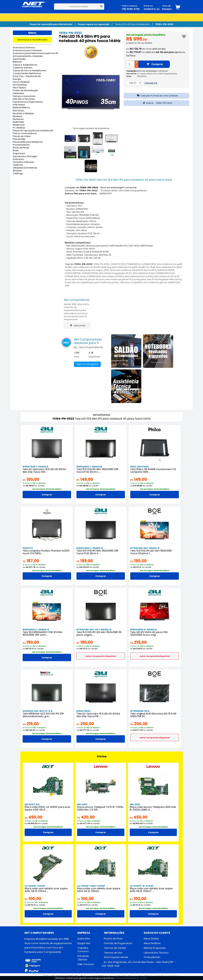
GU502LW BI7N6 (90, 273)
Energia (17, 79)
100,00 (33, 899)
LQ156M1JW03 (149, 264)
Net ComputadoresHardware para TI (88, 341)
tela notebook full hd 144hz (139, 276)
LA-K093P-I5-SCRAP (142, 886)
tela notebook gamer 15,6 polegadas (126, 279)
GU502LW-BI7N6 (166, 270)
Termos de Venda (115, 948)
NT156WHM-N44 (140, 711)
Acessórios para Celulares (27, 51)
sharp (68, 282)
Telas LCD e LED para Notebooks (132, 24)
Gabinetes (18, 93)
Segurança (19, 153)
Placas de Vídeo (22, 136)
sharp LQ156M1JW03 (91, 276)
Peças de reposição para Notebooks (51, 24)
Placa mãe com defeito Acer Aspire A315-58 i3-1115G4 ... (46, 890)
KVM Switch (19, 105)
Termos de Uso (113, 953)
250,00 (85, 724)
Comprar (155, 64)
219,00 (31, 724)
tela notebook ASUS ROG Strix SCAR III (136, 270)
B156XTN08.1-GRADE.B (35, 467)
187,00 (31, 561)
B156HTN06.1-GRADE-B (90, 548)
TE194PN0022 (134, 264)
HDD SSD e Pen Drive (24, 99)
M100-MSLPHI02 (140, 467)
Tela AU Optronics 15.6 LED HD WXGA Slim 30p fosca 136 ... (44, 471)
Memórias (18, 111)
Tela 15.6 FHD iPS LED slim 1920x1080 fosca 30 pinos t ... (151, 552)
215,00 (138, 642)
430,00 (86, 817)
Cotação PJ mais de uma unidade (157, 96)
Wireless (17, 171)
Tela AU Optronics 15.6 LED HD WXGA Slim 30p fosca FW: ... (98, 715)
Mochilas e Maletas (23, 114)
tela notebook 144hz (113, 276)
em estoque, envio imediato (146, 35)
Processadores (21, 145)
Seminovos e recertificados (32, 40)
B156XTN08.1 (84, 711)
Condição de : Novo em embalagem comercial (101, 188)
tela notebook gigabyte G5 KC (115, 273)
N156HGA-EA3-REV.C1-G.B (38, 711)
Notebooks (19, 125)
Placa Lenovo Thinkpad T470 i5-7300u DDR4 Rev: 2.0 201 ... (100, 808)
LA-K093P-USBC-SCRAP (91, 886)
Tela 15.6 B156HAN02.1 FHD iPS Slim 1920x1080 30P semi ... (43, 633)
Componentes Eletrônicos (27, 74)
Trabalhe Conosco (83, 950)
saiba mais (77, 325)
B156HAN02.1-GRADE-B (36, 630)
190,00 (138, 561)
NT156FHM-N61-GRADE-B (145, 548)
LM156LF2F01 (174, 282)
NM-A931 (82, 804)
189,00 (85, 561)
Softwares (18, 159)
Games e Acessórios (24, 96)
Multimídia (18, 122)
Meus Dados (151, 939)
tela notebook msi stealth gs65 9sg (92, 267)
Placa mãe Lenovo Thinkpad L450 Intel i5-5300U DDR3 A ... (153, 808)
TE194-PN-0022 (164, 24)
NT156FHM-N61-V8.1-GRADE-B (94, 630)
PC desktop (19, 128)
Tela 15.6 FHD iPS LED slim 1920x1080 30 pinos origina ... (99, 633)
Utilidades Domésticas (25, 168)
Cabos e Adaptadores (25, 65)
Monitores (18, 119)
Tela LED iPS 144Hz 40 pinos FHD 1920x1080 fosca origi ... (149, 633)
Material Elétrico (21, 108)
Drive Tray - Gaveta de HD (27, 76)
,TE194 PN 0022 (118, 264)
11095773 (28, 548)
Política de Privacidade (126, 978)
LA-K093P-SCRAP (35, 886)
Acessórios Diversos (24, 48)
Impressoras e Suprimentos (28, 102)
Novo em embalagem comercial (152, 71)
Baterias (17, 62)
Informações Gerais (116, 957)
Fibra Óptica (19, 88)
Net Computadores (77, 300)
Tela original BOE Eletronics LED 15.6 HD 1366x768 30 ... (153, 715)
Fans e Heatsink (21, 82)
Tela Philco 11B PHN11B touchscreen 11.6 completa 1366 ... (153, 471)
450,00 (34, 817)
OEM (122, 282)
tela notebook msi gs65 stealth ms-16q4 (134, 267)
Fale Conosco (86, 964)
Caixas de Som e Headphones (29, 71)
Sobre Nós (84, 939)
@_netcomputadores (89, 347)
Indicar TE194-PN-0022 (156, 103)
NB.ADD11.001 (32, 804)
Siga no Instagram (87, 364)
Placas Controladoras (25, 134)
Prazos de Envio (113, 939)
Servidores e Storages (25, 156)
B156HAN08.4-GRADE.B (143, 630)
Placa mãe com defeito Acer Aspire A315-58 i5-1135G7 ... (151, 890)
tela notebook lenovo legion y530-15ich (94, 270)
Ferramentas (20, 85)
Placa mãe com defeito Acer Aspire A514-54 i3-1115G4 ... (99, 890)
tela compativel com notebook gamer (146, 282)
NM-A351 (135, 804)
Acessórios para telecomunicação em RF (32, 53)
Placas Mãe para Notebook (28, 142)
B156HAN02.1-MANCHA (89, 467)
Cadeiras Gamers (23, 68)
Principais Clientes (83, 958)
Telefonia (18, 165)
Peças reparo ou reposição (94, 24)
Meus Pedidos (152, 943)
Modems (18, 116)
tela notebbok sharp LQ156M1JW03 (151, 273)
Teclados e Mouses (23, 162)
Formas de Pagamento (118, 943)
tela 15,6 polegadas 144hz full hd (164, 279)
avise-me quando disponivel (101, 656)
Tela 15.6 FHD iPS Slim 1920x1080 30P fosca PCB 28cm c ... (97, 471)
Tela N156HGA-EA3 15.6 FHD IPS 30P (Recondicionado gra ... (43, 715)
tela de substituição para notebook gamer (95, 282)
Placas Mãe (19, 139)
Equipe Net (84, 943)
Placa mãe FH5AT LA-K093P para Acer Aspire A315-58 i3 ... (48, 808)
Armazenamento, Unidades (28, 56)
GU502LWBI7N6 (73, 273)
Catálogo (18, 174)
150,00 (31, 479)
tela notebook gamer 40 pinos (88, 279)
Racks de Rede (21, 148)
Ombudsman (152, 957)
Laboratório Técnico (156, 953)
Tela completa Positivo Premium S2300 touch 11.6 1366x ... (46, 552)
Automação (19, 59)
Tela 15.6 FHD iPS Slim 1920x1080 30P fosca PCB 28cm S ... (97, 552)
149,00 (85, 479)
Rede (16, 151)
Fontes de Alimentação (25, 91)
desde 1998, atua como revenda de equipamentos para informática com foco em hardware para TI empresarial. (77, 312)
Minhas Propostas (155, 948)
